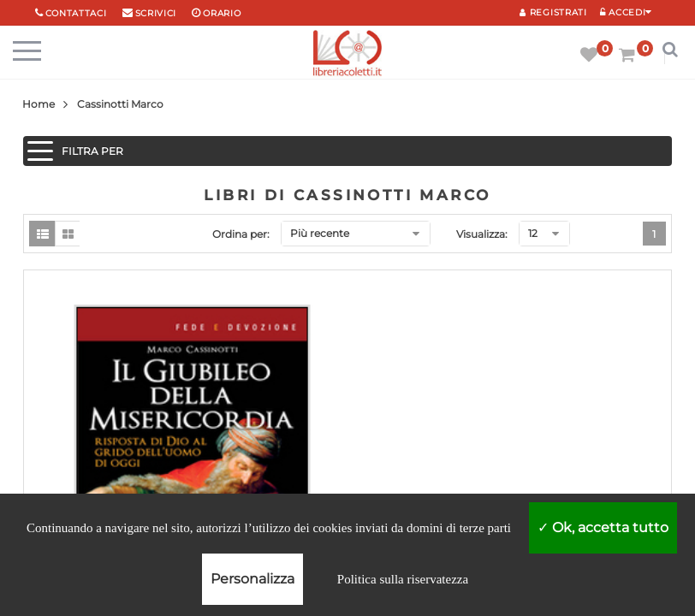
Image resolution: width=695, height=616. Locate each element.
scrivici (156, 13)
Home (39, 104)
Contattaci (76, 13)
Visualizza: (482, 234)
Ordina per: (241, 234)
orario (222, 13)
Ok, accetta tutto (603, 527)
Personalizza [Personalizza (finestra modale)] (252, 579)
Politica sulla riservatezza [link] (403, 579)
